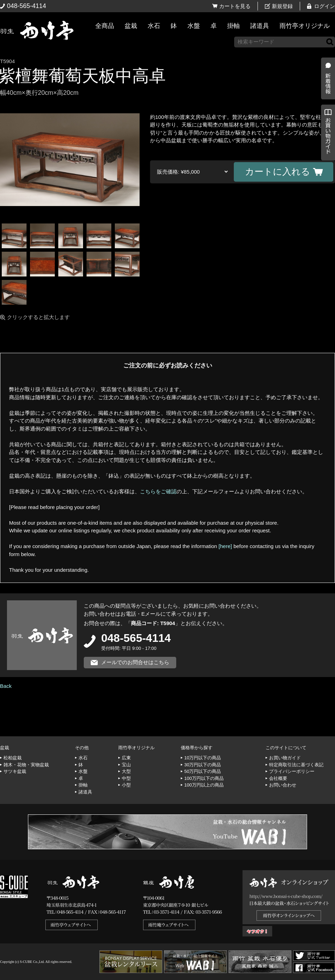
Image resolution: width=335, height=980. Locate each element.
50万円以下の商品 (203, 771)
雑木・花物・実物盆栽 (26, 765)
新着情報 (326, 123)
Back (6, 686)
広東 (126, 758)
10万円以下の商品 (203, 758)
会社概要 (278, 778)
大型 (126, 771)
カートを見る (235, 6)
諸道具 (260, 26)
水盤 (194, 26)
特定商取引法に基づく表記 (296, 765)
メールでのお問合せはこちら (135, 662)
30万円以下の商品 (203, 765)
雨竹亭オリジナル (305, 26)
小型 (126, 785)
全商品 (105, 26)
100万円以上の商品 (204, 785)
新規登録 (282, 6)
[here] (225, 546)
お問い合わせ (283, 785)
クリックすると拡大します (38, 317)
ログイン (325, 6)
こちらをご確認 (158, 491)
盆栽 (131, 26)
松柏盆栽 (13, 758)
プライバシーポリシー (292, 771)
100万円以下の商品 (204, 778)
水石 (154, 26)
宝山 (126, 765)
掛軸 (233, 26)
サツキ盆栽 (15, 771)
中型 (126, 778)
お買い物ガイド (326, 178)
